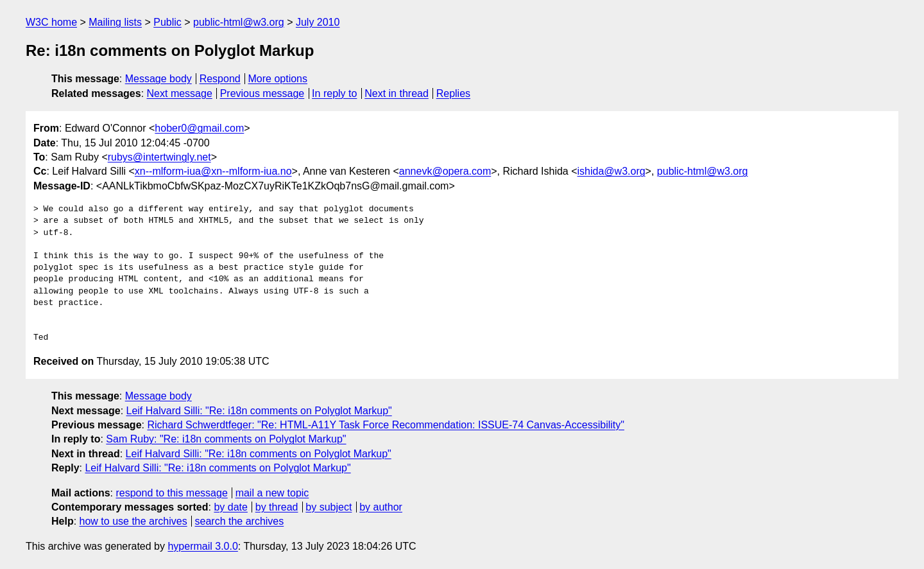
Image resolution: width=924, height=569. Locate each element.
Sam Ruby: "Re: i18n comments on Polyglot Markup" (226, 439)
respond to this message (171, 493)
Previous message (262, 93)
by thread (277, 507)
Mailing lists (115, 22)
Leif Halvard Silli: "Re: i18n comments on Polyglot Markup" (259, 411)
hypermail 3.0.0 (202, 546)
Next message (180, 93)
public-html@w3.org (239, 22)
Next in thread (397, 93)
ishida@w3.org (612, 171)
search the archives (240, 521)
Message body (158, 79)
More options (278, 79)
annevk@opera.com (445, 171)
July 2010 (318, 22)
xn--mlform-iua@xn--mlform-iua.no (213, 171)
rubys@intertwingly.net (159, 157)
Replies (453, 93)
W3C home (51, 22)
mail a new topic (272, 493)
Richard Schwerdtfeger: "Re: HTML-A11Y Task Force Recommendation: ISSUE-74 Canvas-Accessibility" (386, 425)
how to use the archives (133, 521)
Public (167, 22)
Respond (220, 79)
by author (381, 507)
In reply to (334, 93)
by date (230, 507)
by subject (329, 507)
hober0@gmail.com (199, 128)
